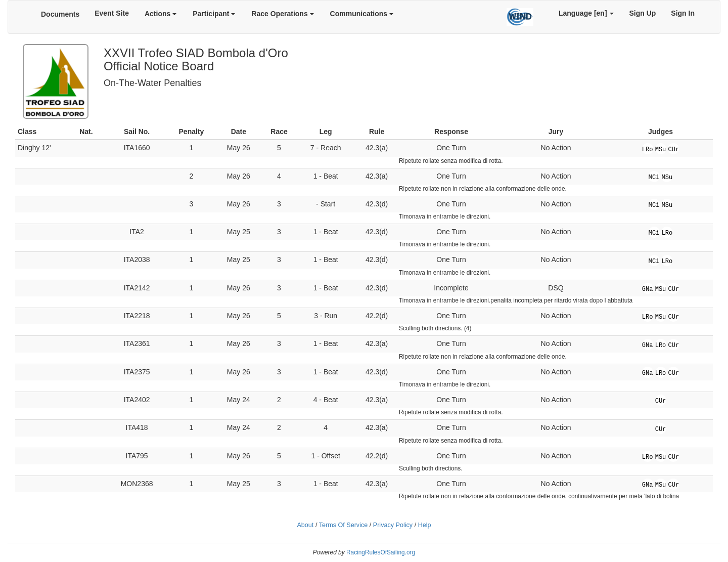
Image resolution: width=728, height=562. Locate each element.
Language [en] (586, 13)
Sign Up (642, 13)
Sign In (683, 13)
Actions (161, 14)
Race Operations (282, 14)
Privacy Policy (393, 525)
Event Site (112, 13)
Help (425, 525)
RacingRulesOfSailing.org (381, 552)
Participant (214, 14)
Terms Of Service (344, 525)
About (305, 525)
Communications (362, 14)
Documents (60, 14)
